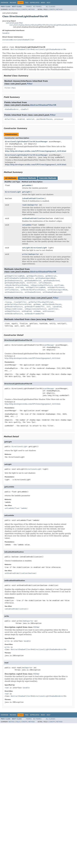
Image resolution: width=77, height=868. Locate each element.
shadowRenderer (12, 109)
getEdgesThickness (35, 276)
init (48, 307)
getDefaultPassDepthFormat (41, 302)
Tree (27, 3)
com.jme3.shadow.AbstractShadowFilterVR (27, 25)
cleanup (8, 302)
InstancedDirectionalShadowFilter (18, 40)
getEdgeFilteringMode (15, 276)
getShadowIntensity (14, 281)
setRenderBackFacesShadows (33, 290)
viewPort (25, 109)
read (24, 205)
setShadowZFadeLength (52, 292)
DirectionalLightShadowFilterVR (20, 142)
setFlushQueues (12, 290)
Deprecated (35, 3)
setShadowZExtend (33, 292)
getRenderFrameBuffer (35, 307)
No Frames (37, 7)
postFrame (59, 285)
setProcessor (48, 311)
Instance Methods (28, 178)
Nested (11, 9)
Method (32, 9)
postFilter (53, 309)
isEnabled (57, 307)
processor (59, 119)
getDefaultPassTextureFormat (18, 304)
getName (37, 304)
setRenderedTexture (14, 314)
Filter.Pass (10, 88)
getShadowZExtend (52, 281)
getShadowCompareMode (45, 278)
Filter (30, 84)
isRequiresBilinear (14, 309)
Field (18, 9)
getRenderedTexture (14, 307)
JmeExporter (34, 254)
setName (37, 311)
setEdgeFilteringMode (36, 287)
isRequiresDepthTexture (41, 285)
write (25, 254)
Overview (4, 3)
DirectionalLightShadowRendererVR (61, 25)
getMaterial (51, 276)
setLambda (27, 225)
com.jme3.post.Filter (14, 23)
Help (48, 3)
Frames (29, 7)
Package (13, 3)
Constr (24, 9)
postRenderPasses (45, 119)
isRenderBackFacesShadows (17, 285)
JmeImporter (33, 205)
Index (43, 3)
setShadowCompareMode (57, 290)
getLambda (27, 185)
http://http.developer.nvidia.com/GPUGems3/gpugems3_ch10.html (36, 151)
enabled (21, 119)
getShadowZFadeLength (15, 283)
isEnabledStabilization (33, 198)
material (30, 119)
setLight (26, 248)
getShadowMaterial (33, 281)
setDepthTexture (12, 311)
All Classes (51, 7)
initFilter (31, 283)
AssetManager (42, 142)
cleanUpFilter (20, 302)
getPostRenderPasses (52, 304)
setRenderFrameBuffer (35, 314)
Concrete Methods (48, 178)
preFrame (20, 287)
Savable (6, 33)
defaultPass (10, 119)
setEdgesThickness (56, 287)
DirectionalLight (13, 192)
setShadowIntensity (14, 292)
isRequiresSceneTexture (36, 309)
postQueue (9, 287)
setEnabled (26, 311)
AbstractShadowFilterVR (21, 49)
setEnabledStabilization (34, 218)
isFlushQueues (45, 283)
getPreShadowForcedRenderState (19, 278)
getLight (26, 192)
